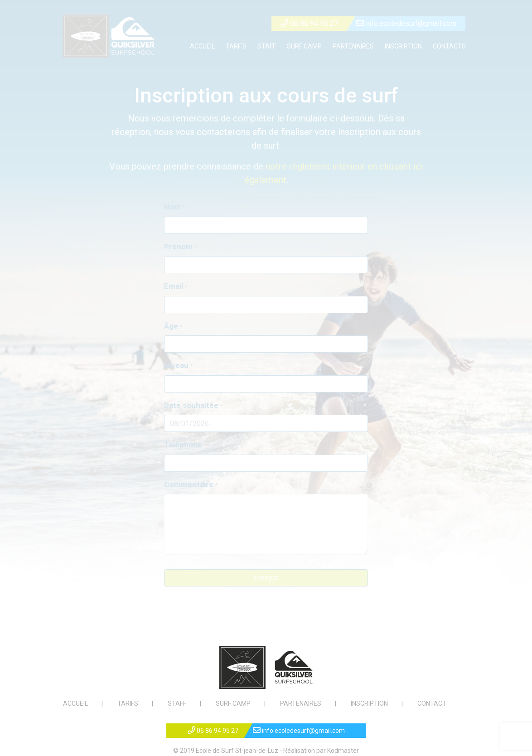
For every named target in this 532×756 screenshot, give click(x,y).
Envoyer (266, 578)
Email (174, 286)
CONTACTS (449, 46)
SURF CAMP (304, 46)
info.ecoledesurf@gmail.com (406, 23)
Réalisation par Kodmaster (321, 751)
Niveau (176, 365)
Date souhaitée (191, 405)
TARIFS (236, 46)
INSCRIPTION (403, 46)
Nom (172, 207)
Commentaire (189, 485)
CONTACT (432, 703)
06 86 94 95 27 (309, 23)
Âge (171, 326)
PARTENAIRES (353, 46)
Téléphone (183, 445)
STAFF (267, 46)
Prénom (178, 247)
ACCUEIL (202, 46)
